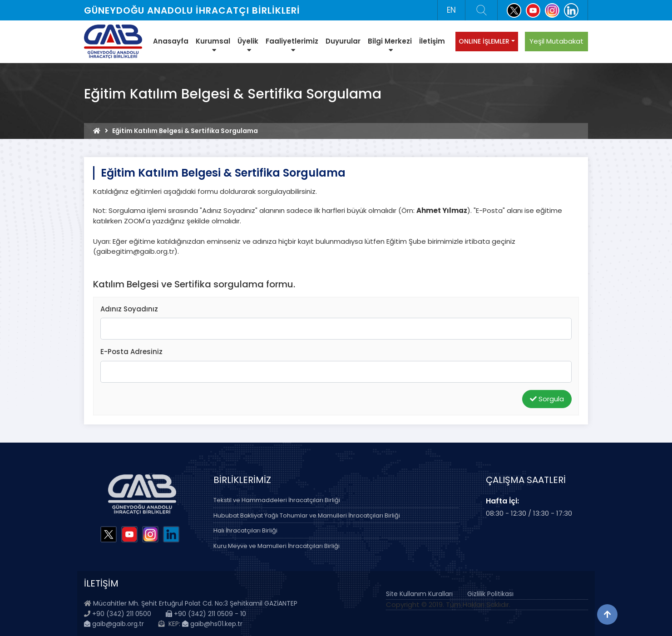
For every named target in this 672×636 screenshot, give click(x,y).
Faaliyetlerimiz (292, 45)
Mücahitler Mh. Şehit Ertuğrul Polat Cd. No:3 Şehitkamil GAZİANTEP (195, 603)
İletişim (432, 41)
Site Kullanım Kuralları (419, 594)
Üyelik (248, 45)
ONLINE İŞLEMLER (484, 41)
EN (451, 10)
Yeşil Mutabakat (556, 41)
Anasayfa (171, 41)
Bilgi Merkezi (390, 45)
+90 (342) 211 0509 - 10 (206, 614)
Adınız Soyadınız (129, 309)
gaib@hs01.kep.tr (212, 624)
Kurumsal (213, 45)
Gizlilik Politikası (490, 594)
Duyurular (343, 41)
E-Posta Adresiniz (131, 352)
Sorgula (547, 399)
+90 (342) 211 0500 (122, 614)
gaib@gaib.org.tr (114, 624)
